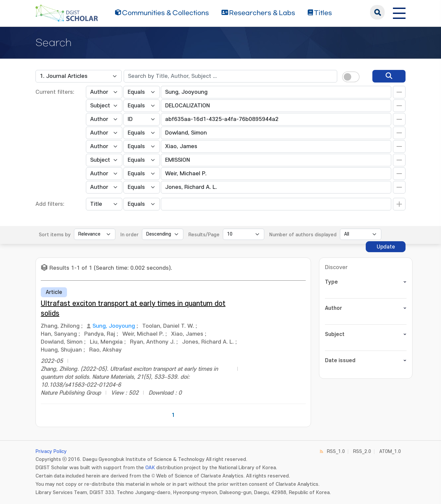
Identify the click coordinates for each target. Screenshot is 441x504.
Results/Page (204, 235)
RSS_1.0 (336, 451)
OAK (150, 468)
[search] (389, 76)
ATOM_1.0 (390, 451)
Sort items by (55, 235)
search (377, 12)
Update (386, 247)
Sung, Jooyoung (114, 326)
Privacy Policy (51, 451)
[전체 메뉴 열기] (399, 12)
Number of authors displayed (303, 235)
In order (129, 235)
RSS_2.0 (362, 451)
